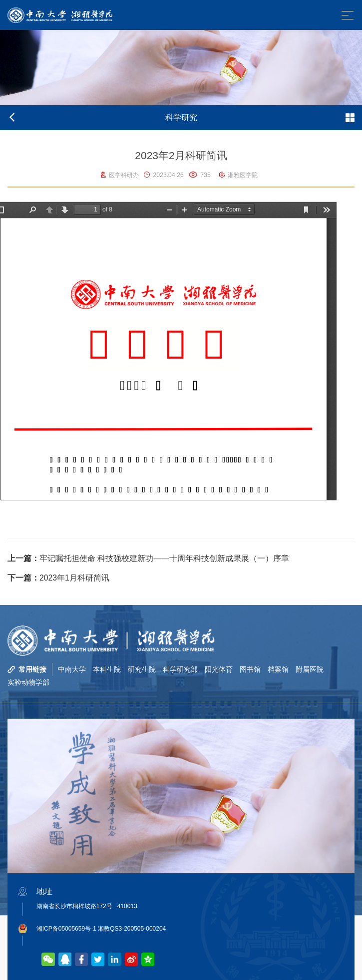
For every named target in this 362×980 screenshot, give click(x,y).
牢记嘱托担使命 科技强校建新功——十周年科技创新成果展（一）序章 (148, 558)
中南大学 (72, 669)
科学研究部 (180, 669)
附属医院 (310, 669)
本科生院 (107, 669)
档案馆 (278, 669)
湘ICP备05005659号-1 (66, 929)
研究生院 (142, 669)
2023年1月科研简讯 (58, 578)
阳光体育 (219, 669)
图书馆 (250, 669)
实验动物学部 (28, 682)
